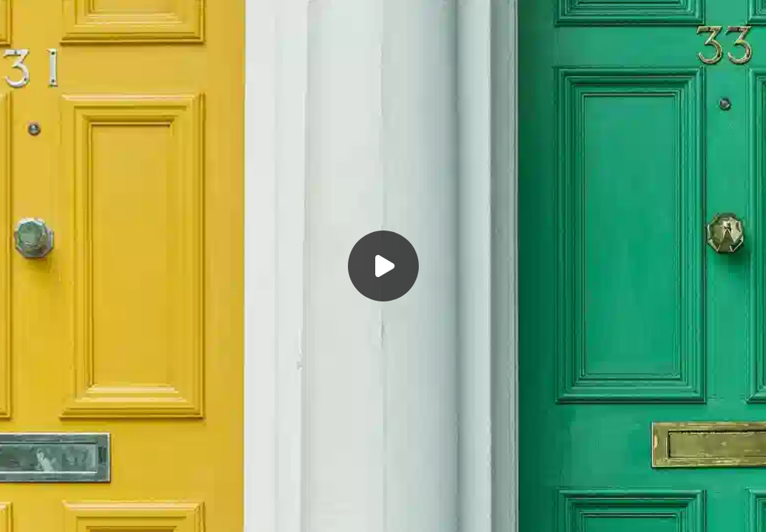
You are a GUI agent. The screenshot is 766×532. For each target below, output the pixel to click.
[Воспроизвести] (383, 266)
